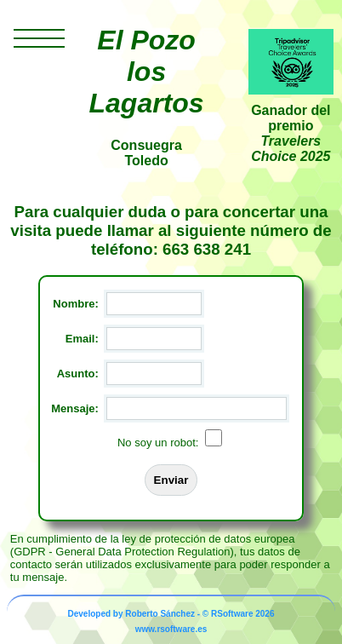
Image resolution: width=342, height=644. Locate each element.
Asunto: (78, 374)
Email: (82, 339)
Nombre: (75, 304)
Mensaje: (75, 408)
